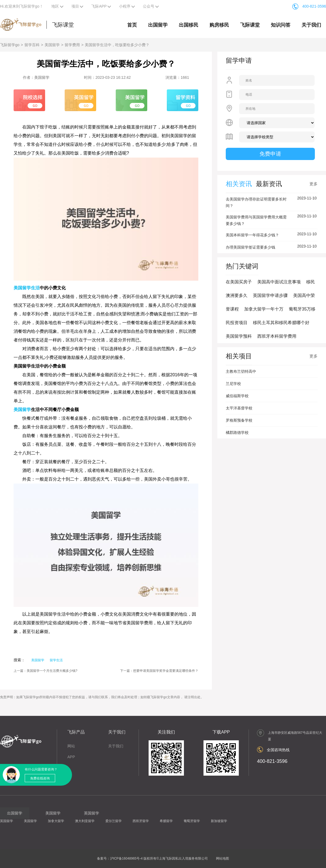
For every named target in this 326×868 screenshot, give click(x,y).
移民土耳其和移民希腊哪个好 (281, 323)
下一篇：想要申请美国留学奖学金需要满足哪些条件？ (159, 671)
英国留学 (7, 821)
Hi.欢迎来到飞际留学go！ (22, 6)
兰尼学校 (233, 384)
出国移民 (189, 25)
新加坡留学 (219, 821)
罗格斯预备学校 (239, 420)
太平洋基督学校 (239, 408)
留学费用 (72, 45)
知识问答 (281, 25)
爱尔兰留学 (114, 821)
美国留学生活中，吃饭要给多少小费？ (117, 45)
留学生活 (56, 660)
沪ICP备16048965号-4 (126, 858)
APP (71, 757)
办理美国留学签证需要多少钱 (250, 247)
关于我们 (311, 25)
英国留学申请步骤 (270, 295)
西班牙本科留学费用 (277, 336)
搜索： (19, 660)
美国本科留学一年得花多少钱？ (252, 235)
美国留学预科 (239, 336)
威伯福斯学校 (237, 396)
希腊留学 (166, 821)
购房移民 (219, 25)
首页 (132, 25)
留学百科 (32, 45)
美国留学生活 (27, 288)
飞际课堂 (63, 25)
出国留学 (158, 25)
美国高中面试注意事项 (279, 282)
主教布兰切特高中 (241, 371)
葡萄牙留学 (192, 821)
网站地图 (222, 858)
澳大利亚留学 (85, 821)
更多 (314, 184)
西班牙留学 (141, 821)
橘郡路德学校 (237, 433)
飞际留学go (10, 45)
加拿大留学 (56, 821)
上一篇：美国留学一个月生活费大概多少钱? (46, 671)
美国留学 (52, 45)
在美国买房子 (239, 282)
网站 (71, 746)
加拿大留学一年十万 (264, 309)
